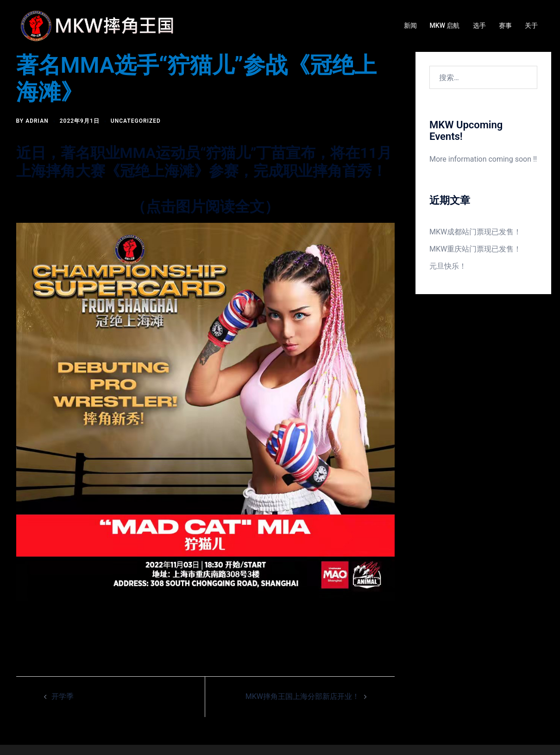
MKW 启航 (445, 25)
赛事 (505, 25)
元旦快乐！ (448, 266)
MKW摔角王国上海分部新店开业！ (302, 696)
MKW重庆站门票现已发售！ (475, 249)
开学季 (63, 696)
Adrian (37, 121)
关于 (531, 25)
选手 (479, 25)
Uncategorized (136, 121)
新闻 (410, 25)
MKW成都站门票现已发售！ (475, 232)
